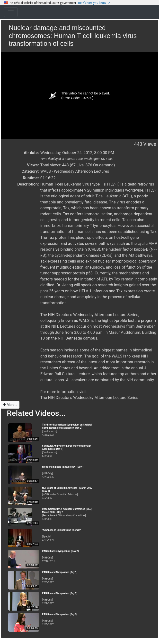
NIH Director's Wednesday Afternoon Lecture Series (93, 398)
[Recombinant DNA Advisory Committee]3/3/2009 (69, 514)
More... (10, 405)
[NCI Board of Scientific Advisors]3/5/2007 (69, 493)
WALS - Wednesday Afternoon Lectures (75, 171)
